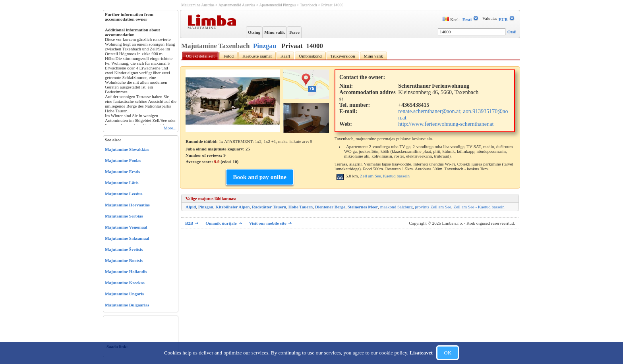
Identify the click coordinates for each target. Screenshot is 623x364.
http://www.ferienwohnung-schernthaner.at (446, 124)
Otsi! (512, 32)
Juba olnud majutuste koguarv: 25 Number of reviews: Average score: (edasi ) (218, 155)
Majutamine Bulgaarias (127, 305)
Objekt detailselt (200, 56)
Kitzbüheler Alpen (232, 207)
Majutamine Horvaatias (127, 205)
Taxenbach (309, 5)
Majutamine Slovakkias (127, 149)
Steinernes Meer (363, 207)
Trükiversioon (343, 56)
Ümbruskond (310, 56)
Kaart (285, 56)
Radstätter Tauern (269, 207)
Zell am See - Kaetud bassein (479, 207)
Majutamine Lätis (122, 183)
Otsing (254, 32)
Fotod (228, 56)
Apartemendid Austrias (237, 5)
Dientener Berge (330, 207)
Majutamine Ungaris (124, 294)
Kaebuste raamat (257, 56)
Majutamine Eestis (122, 171)
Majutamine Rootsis (124, 260)
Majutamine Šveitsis (124, 249)
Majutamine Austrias (198, 5)
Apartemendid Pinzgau (277, 5)
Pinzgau (265, 46)
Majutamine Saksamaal (127, 238)
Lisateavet (421, 353)
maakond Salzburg (397, 207)
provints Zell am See (433, 207)
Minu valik (275, 32)
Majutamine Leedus (124, 194)
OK (448, 353)
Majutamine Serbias (124, 216)
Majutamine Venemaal (126, 227)
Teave (294, 32)
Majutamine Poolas (123, 160)
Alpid (191, 207)
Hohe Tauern (301, 207)
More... (170, 128)
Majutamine (203, 27)
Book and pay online (260, 177)
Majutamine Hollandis (126, 272)
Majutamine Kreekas (125, 283)
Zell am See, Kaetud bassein (385, 176)
